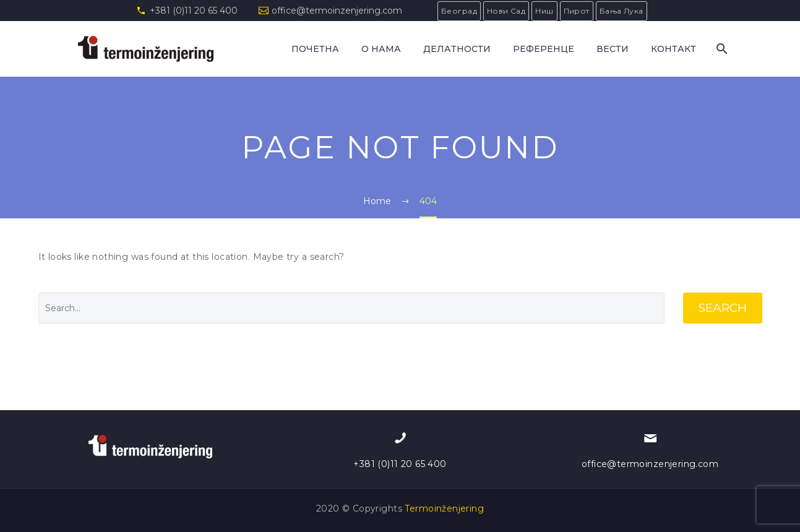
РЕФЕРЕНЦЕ (544, 49)
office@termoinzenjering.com (337, 11)
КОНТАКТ (673, 49)
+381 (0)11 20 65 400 (194, 11)
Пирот (577, 11)
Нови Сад (506, 11)
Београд (459, 11)
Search (723, 308)
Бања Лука (622, 11)
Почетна (315, 49)
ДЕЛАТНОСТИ (457, 49)
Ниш (544, 11)
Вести (613, 49)
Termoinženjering (444, 508)
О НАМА (381, 49)
